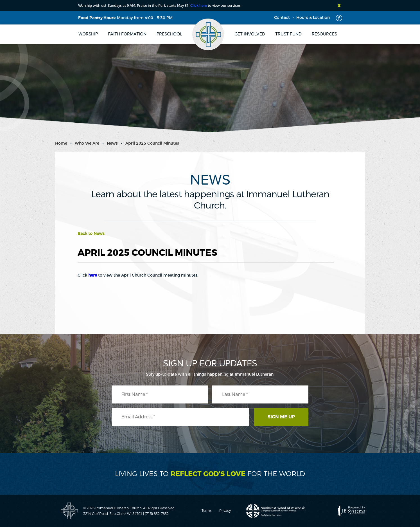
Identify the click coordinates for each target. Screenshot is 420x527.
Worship (88, 34)
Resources (324, 34)
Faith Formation (127, 34)
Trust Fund (288, 34)
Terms (206, 511)
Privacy (225, 511)
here (93, 275)
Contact (282, 18)
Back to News (91, 234)
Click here (199, 6)
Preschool (169, 34)
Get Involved (250, 34)
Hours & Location (313, 18)
